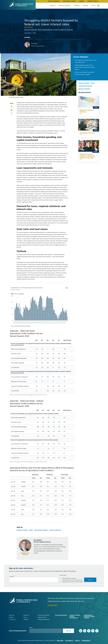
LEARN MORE (52, 605)
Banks (31, 530)
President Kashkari (43, 620)
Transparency (86, 641)
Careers (82, 1)
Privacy (78, 641)
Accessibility (69, 641)
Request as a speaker (25, 554)
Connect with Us (93, 1)
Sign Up (68, 631)
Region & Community (65, 6)
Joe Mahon (34, 44)
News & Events (42, 617)
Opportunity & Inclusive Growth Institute (73, 582)
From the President (54, 1)
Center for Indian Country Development (72, 580)
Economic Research (61, 615)
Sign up (90, 580)
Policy (93, 6)
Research (77, 6)
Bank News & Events (69, 1)
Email (11, 577)
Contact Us (12, 620)
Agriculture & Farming (41, 530)
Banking (86, 6)
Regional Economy (22, 530)
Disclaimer (60, 641)
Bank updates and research (69, 578)
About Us (53, 6)
